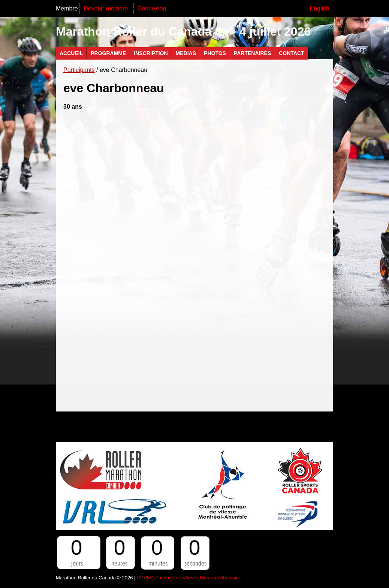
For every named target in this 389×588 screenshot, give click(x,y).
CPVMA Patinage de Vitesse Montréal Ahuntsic (188, 578)
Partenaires (252, 53)
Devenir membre (107, 8)
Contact (291, 53)
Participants (79, 70)
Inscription (151, 53)
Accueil (71, 53)
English (320, 8)
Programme (108, 53)
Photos (215, 53)
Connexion (152, 8)
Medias (186, 53)
